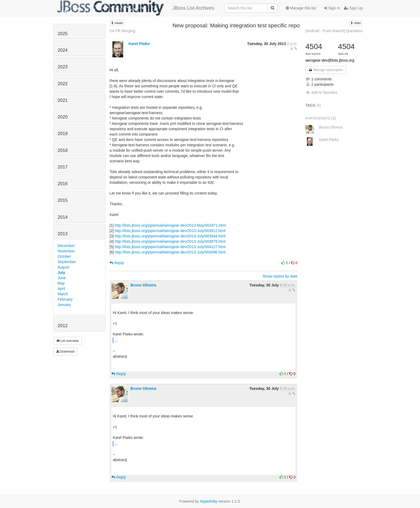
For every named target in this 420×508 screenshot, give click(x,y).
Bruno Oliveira (143, 285)
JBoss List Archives (136, 8)
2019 (63, 134)
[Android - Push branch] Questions (334, 31)
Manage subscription (326, 70)
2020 (63, 117)
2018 (63, 150)
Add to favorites (321, 92)
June (62, 278)
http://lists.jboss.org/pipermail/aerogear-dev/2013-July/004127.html (170, 247)
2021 (63, 100)
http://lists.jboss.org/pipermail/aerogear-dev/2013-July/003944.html (170, 236)
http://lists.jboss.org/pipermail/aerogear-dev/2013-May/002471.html (170, 225)
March (63, 294)
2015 (63, 200)
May (61, 283)
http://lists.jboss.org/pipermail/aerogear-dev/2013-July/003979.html (170, 241)
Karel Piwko (139, 44)
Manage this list (301, 8)
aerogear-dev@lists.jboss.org (330, 60)
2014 (63, 217)
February (65, 299)
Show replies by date (280, 276)
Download (65, 352)
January (64, 305)
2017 (63, 167)
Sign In (332, 8)
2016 (63, 184)
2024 (63, 50)
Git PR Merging (122, 31)
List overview (67, 341)
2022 (63, 84)
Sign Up (353, 8)
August (63, 267)
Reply (117, 263)
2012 (63, 326)
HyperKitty (209, 501)
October (64, 256)
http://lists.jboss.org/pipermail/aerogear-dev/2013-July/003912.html (170, 231)
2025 (63, 34)
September (67, 262)
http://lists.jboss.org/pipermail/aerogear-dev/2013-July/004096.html (170, 252)
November (66, 251)
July (61, 272)
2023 (63, 67)
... (116, 340)
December (66, 246)
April (61, 289)
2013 (63, 234)
